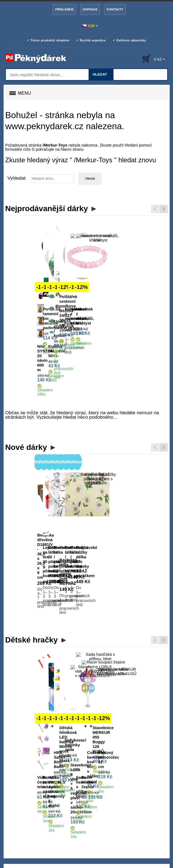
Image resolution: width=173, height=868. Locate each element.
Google (111, 837)
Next (164, 209)
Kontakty (115, 9)
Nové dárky (26, 391)
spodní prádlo (150, 763)
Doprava (90, 9)
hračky (26, 769)
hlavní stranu (72, 149)
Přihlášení (64, 9)
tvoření (91, 763)
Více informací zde (131, 850)
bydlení (58, 763)
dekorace (75, 763)
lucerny (42, 769)
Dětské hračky (32, 540)
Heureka (63, 837)
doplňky (12, 769)
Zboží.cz (88, 837)
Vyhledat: (17, 178)
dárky (45, 763)
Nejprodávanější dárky (47, 209)
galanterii (128, 763)
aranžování (108, 763)
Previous (155, 209)
